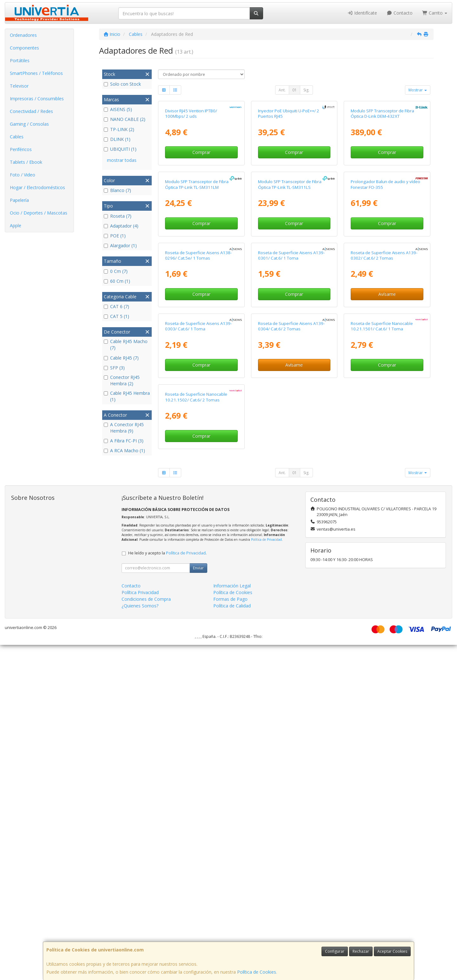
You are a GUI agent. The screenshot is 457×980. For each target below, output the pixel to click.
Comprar (201, 219)
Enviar (198, 903)
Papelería (19, 200)
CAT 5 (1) (116, 316)
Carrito (435, 13)
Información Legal (232, 921)
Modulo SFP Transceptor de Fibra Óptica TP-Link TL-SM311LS (290, 318)
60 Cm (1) (117, 281)
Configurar (335, 951)
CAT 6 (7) (116, 306)
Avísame (387, 495)
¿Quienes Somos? (140, 941)
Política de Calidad (232, 941)
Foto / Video (23, 175)
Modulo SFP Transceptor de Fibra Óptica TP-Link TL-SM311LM (197, 318)
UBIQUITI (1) (120, 149)
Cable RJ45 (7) (121, 358)
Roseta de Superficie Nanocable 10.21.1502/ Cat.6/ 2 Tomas (196, 732)
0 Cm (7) (116, 271)
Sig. (306, 90)
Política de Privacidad (266, 875)
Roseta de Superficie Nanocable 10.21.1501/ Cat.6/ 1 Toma (382, 594)
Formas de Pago (230, 934)
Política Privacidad (140, 927)
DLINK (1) (117, 139)
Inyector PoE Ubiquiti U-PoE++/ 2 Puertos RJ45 (289, 180)
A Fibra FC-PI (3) (124, 441)
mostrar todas (122, 160)
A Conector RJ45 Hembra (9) (124, 428)
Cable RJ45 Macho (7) (126, 344)
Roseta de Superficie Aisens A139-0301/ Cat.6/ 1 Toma (291, 456)
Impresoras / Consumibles (37, 99)
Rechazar (361, 951)
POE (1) (115, 236)
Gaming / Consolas (29, 124)
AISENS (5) (118, 109)
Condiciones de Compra (146, 934)
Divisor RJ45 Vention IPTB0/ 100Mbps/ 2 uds (191, 180)
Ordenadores (23, 35)
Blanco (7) (117, 190)
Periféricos (21, 149)
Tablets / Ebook (26, 162)
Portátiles (20, 60)
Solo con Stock (122, 84)
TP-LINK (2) (119, 129)
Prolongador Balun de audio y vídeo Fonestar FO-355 (385, 318)
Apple (16, 225)
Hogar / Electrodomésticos (37, 187)
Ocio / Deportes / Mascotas (39, 213)
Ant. (282, 90)
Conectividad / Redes (31, 111)
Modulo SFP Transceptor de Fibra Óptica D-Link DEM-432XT (382, 180)
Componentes (24, 48)
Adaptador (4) (121, 226)
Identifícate (362, 13)
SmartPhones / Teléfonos (36, 73)
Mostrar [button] (418, 90)
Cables (17, 137)
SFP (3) (114, 368)
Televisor (19, 86)
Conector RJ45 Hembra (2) (122, 380)
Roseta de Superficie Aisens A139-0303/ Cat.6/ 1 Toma (198, 594)
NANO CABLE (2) (125, 119)
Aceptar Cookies (392, 951)
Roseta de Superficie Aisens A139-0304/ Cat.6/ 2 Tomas (291, 594)
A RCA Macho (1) (124, 450)
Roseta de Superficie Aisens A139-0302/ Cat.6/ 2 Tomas (384, 456)
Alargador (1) (120, 245)
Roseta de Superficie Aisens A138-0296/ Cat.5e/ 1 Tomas (198, 456)
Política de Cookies (257, 972)
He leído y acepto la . (167, 888)
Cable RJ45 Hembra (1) (127, 396)
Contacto (400, 13)
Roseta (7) (118, 216)
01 (295, 90)
